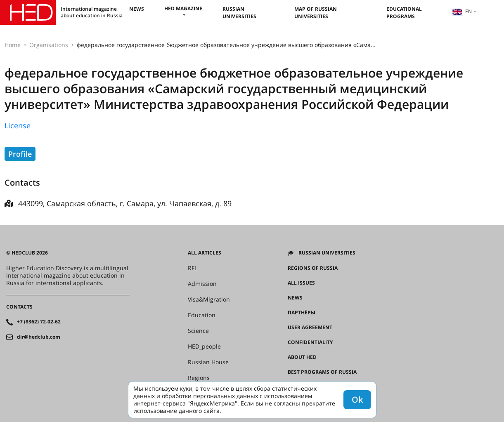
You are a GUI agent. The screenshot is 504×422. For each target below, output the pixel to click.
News (137, 9)
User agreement (310, 328)
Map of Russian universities (316, 13)
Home (13, 45)
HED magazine (183, 8)
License (18, 125)
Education (202, 315)
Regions (199, 378)
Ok (357, 400)
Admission (202, 284)
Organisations (49, 45)
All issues (301, 283)
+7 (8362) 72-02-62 (39, 322)
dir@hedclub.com (39, 337)
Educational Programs (404, 13)
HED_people (204, 347)
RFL (193, 268)
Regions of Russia (313, 268)
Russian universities (239, 13)
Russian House (208, 362)
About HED (302, 357)
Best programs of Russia (322, 372)
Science (198, 331)
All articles (205, 253)
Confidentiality (310, 342)
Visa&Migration (209, 299)
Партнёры (302, 313)
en (462, 11)
